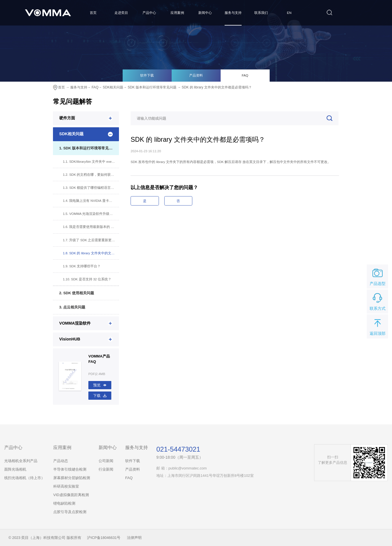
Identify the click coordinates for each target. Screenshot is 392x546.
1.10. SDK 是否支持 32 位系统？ (87, 279)
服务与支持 (233, 13)
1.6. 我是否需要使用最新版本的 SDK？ (91, 227)
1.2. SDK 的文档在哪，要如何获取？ (90, 175)
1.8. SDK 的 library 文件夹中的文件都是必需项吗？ (91, 253)
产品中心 (149, 13)
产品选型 (378, 276)
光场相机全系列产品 (21, 461)
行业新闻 (106, 469)
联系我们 (261, 13)
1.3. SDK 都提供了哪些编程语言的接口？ (91, 188)
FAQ (245, 75)
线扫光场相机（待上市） (25, 478)
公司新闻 (106, 461)
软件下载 (147, 75)
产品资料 (196, 75)
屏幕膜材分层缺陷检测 (72, 478)
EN (289, 13)
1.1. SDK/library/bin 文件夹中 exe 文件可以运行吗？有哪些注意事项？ (91, 162)
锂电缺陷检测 (64, 503)
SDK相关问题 (113, 87)
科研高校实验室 (66, 486)
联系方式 (378, 301)
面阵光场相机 (15, 469)
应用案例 (177, 13)
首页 (93, 13)
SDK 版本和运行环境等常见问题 (152, 87)
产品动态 (61, 461)
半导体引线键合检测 (70, 469)
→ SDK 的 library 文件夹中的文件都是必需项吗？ (215, 87)
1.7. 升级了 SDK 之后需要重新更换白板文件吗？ (91, 240)
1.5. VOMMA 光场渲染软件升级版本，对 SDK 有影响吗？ (91, 214)
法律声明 (134, 538)
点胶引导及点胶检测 (70, 512)
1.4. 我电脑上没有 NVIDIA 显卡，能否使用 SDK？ (91, 201)
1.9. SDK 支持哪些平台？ (82, 266)
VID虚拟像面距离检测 (71, 495)
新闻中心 (205, 13)
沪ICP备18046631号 (104, 538)
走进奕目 (121, 13)
